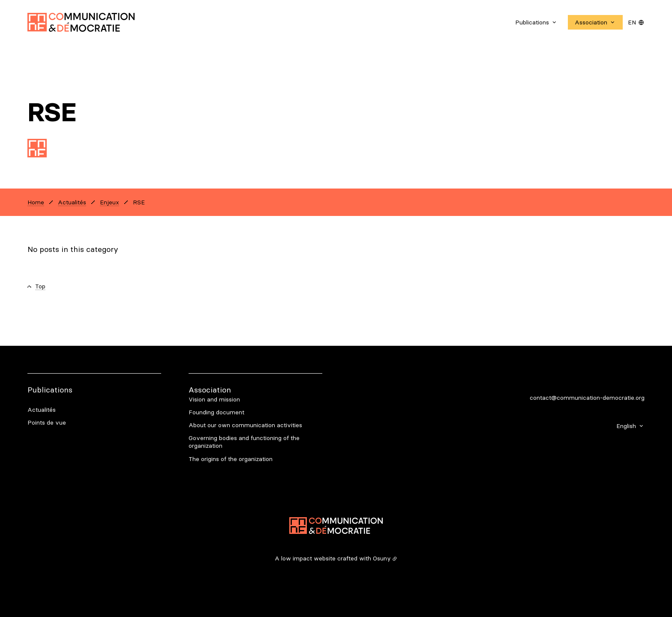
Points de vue (47, 422)
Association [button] (591, 22)
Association (210, 390)
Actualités (42, 410)
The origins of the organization (231, 459)
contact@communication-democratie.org (587, 398)
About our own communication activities (245, 425)
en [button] (632, 22)
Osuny (382, 558)
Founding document (216, 412)
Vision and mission (214, 399)
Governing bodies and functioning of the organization (244, 442)
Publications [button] (532, 22)
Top (40, 286)
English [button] (626, 426)
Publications (50, 390)
